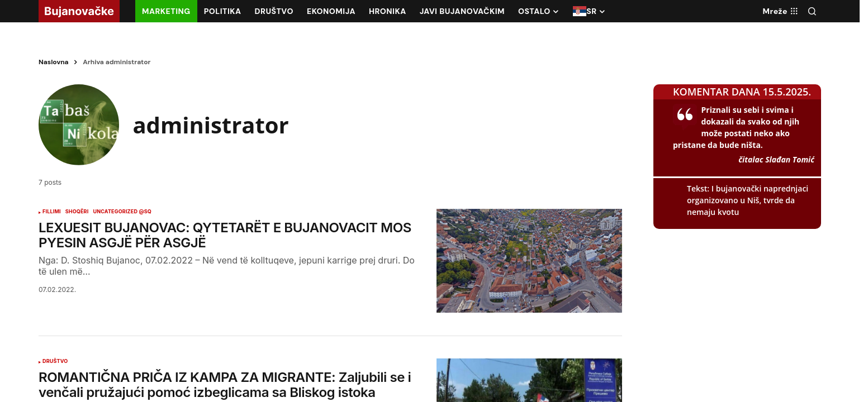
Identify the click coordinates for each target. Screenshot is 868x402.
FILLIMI (52, 214)
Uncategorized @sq (122, 214)
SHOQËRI (77, 214)
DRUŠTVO (55, 363)
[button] (812, 11)
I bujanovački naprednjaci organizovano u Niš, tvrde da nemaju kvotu (748, 200)
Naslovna (54, 62)
